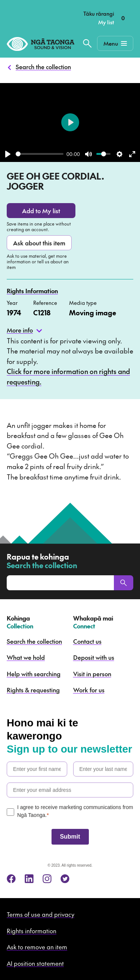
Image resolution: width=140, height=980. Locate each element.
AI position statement (35, 963)
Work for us (89, 690)
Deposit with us (94, 657)
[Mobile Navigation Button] (115, 43)
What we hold (26, 657)
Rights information (32, 931)
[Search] (124, 583)
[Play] (8, 154)
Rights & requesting (33, 690)
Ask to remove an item (37, 947)
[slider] (40, 154)
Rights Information (32, 291)
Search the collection (43, 67)
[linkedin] (29, 879)
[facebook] (11, 879)
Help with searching (34, 674)
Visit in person (92, 674)
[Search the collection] (87, 43)
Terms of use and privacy (41, 914)
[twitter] (65, 879)
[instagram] (47, 879)
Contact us (87, 641)
